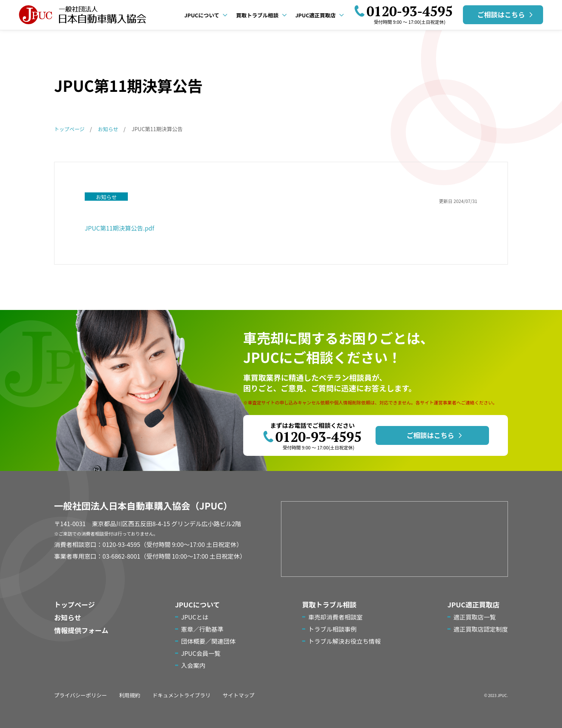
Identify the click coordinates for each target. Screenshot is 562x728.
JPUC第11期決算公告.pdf (120, 228)
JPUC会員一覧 (201, 653)
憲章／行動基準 (202, 629)
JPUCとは (195, 617)
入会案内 (193, 665)
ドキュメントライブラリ (182, 695)
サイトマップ (239, 695)
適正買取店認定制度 (481, 629)
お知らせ (68, 617)
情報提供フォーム (81, 630)
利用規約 (130, 695)
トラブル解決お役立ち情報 (345, 641)
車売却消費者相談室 (335, 617)
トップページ (75, 604)
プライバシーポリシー (81, 695)
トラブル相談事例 (332, 629)
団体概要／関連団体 (208, 641)
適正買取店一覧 (475, 617)
